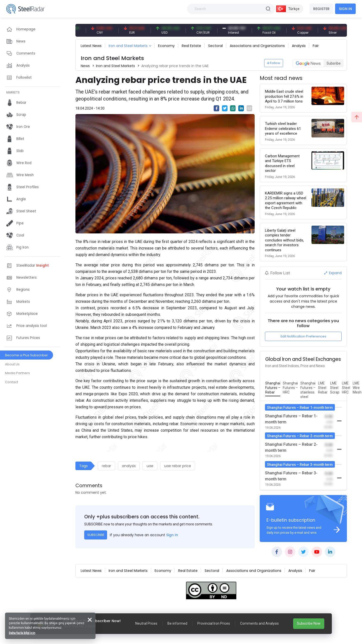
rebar (106, 466)
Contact (12, 382)
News (85, 66)
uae (150, 466)
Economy (166, 46)
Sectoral (215, 46)
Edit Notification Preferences (303, 336)
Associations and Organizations (257, 46)
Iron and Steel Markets (128, 46)
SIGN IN (345, 9)
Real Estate (191, 46)
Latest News (91, 46)
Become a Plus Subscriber (27, 355)
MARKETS (13, 92)
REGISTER (321, 9)
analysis (129, 466)
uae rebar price (178, 466)
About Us (12, 364)
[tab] (273, 388)
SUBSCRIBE (96, 535)
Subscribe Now (309, 623)
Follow (274, 63)
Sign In (172, 535)
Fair (316, 46)
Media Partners (17, 373)
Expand (333, 273)
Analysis (299, 46)
